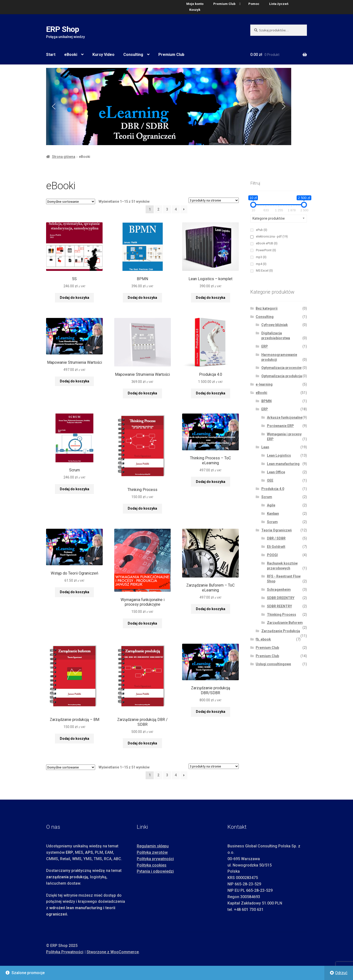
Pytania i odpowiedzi (155, 871)
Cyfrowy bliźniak (275, 325)
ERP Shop (63, 29)
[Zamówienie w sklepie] (71, 201)
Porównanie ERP (280, 426)
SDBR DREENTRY (281, 598)
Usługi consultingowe (273, 664)
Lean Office (276, 472)
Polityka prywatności (155, 859)
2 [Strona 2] (158, 209)
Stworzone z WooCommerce (113, 952)
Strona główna (64, 157)
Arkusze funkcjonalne (285, 417)
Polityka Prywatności (65, 952)
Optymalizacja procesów (281, 368)
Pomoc (254, 4)
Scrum (267, 497)
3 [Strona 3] (167, 209)
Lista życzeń (279, 4)
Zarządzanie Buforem (285, 623)
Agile (271, 505)
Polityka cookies (152, 865)
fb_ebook (263, 639)
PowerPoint (266, 250)
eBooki (71, 55)
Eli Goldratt (276, 547)
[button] (54, 106)
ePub (262, 230)
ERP (265, 346)
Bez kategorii (267, 308)
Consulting (133, 55)
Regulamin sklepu (153, 846)
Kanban (273, 514)
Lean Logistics (279, 455)
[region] (176, 107)
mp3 (261, 257)
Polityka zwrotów (152, 852)
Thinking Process (282, 615)
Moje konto (195, 4)
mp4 (261, 264)
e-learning (264, 384)
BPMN (266, 401)
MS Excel (264, 271)
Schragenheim (279, 590)
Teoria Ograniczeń (277, 530)
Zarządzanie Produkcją (281, 631)
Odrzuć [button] (341, 973)
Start (51, 55)
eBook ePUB (267, 243)
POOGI (272, 555)
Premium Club (224, 4)
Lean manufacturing (283, 464)
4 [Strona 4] (176, 209)
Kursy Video (103, 55)
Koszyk (195, 10)
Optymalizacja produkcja (282, 376)
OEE (270, 480)
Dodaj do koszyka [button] (75, 298)
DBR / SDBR (276, 538)
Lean (265, 447)
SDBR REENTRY (279, 606)
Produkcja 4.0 (273, 489)
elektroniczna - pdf (272, 237)
